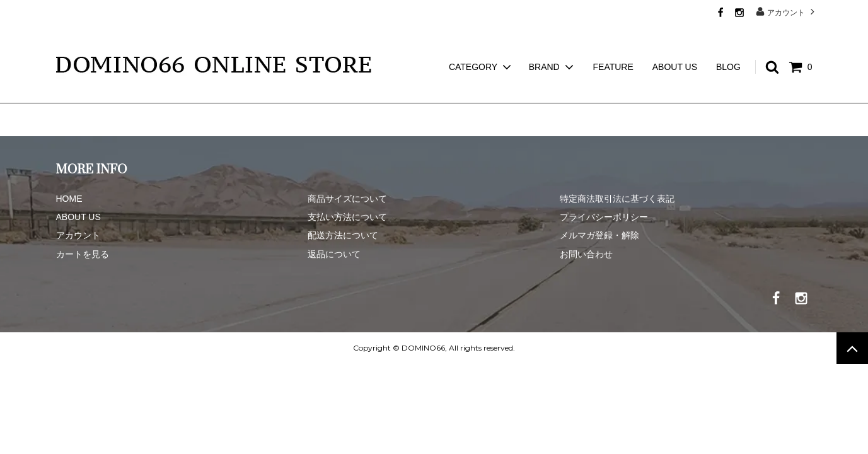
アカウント (786, 12)
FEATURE (613, 44)
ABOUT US (675, 44)
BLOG (728, 44)
